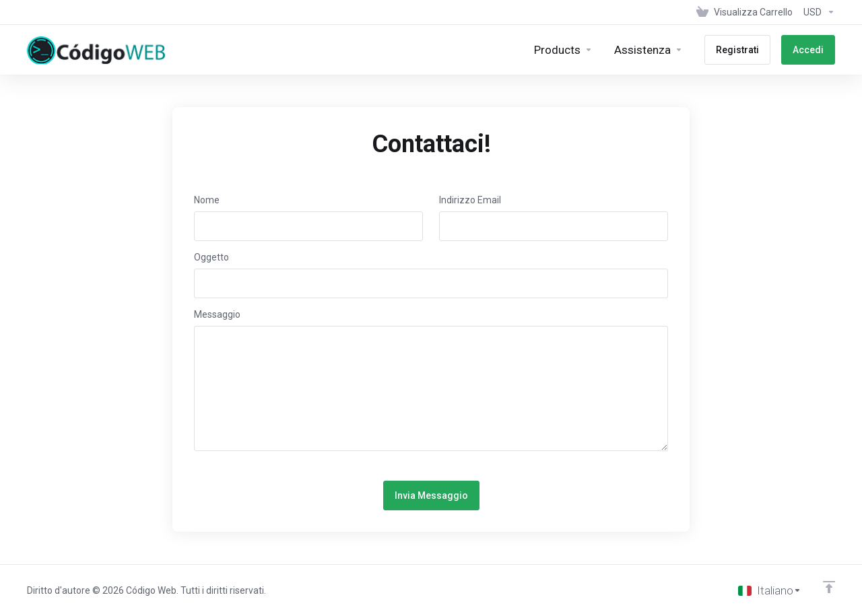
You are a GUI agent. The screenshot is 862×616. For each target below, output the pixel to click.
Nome (207, 200)
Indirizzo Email (470, 200)
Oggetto (211, 257)
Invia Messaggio (431, 495)
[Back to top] (829, 587)
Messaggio (217, 314)
